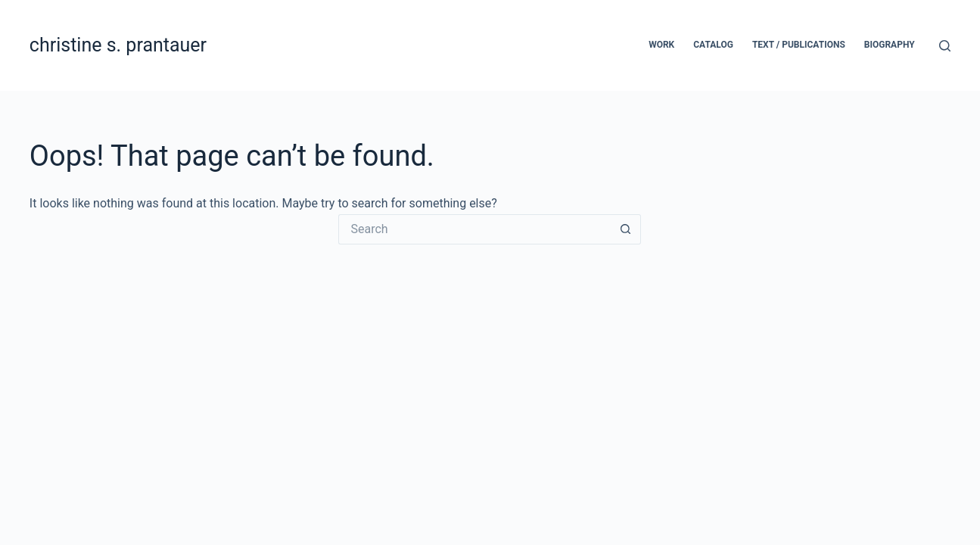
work (661, 45)
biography (890, 45)
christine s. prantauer (118, 45)
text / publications (799, 45)
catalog (713, 45)
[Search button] (626, 229)
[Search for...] (474, 229)
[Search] (945, 46)
